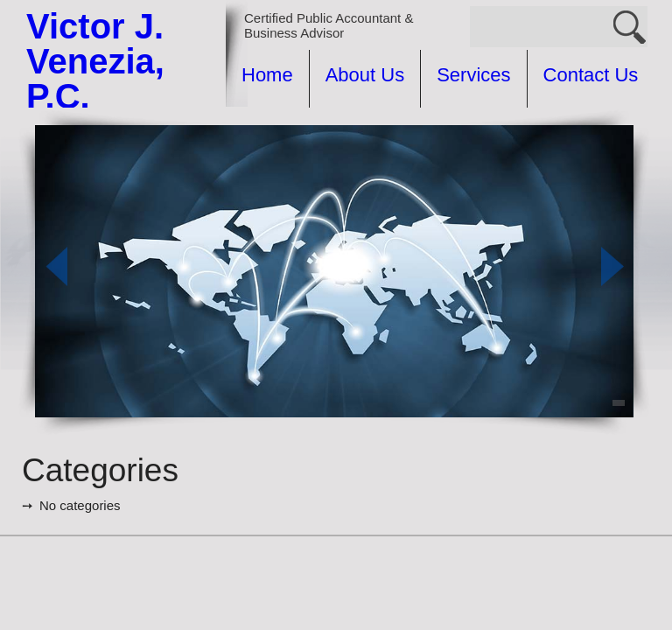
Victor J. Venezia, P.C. (95, 61)
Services (473, 75)
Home (267, 75)
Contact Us (591, 75)
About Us (365, 75)
